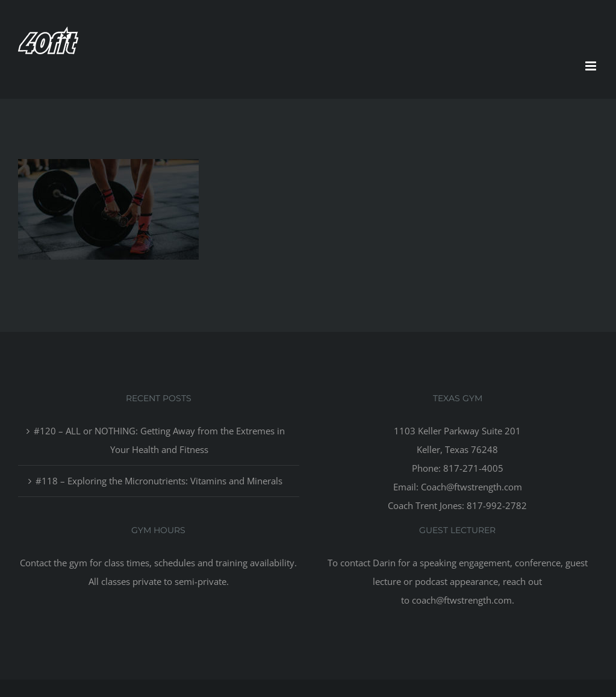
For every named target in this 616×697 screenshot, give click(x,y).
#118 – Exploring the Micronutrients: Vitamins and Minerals (159, 481)
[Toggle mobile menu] (592, 66)
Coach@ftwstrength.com (471, 487)
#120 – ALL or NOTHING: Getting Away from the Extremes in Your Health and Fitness (159, 440)
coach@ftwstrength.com (462, 600)
